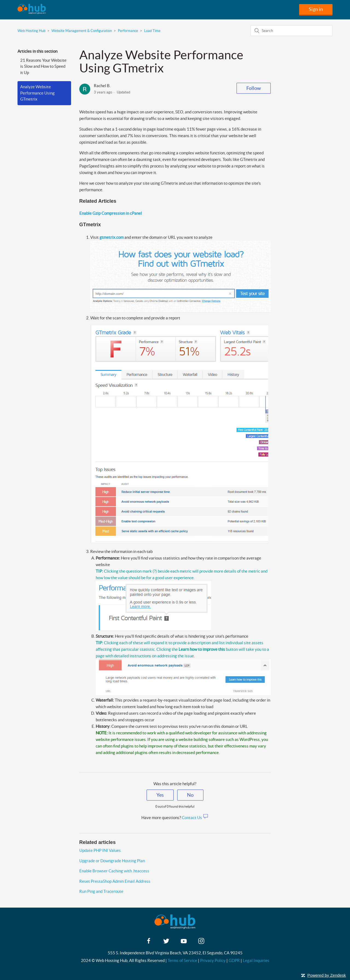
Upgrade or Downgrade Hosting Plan (112, 861)
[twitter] (166, 943)
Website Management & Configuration (82, 31)
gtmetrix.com (112, 237)
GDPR (234, 960)
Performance (128, 31)
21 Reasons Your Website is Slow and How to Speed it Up (43, 66)
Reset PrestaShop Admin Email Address (115, 881)
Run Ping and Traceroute (101, 891)
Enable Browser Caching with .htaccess (114, 871)
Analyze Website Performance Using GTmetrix (37, 93)
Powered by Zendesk (327, 975)
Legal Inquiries (256, 960)
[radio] (160, 795)
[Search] (291, 31)
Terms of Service (182, 960)
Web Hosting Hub (31, 31)
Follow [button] (254, 88)
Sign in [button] (316, 9)
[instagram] (201, 943)
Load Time (152, 31)
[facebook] (149, 943)
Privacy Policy (213, 960)
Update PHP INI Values (100, 850)
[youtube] (184, 943)
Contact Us (195, 818)
